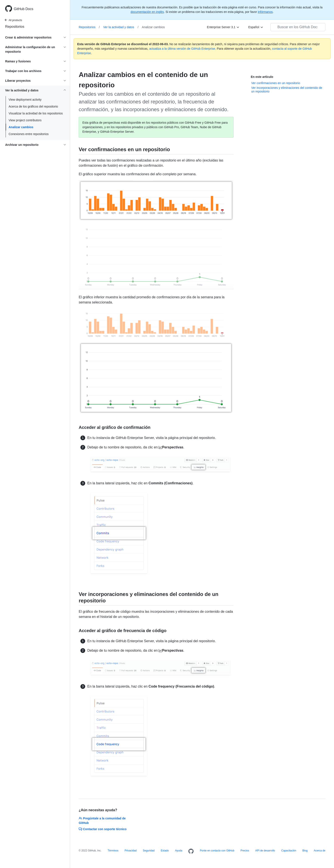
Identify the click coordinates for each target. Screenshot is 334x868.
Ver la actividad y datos (121, 27)
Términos (113, 851)
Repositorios (15, 27)
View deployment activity (25, 100)
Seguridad (149, 851)
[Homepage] (191, 851)
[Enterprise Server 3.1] (223, 27)
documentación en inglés (147, 12)
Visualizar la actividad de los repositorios (36, 113)
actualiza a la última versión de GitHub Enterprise (182, 49)
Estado (165, 851)
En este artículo (262, 77)
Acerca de (320, 851)
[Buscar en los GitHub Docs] (298, 27)
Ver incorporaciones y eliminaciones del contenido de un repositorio (287, 90)
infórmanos (265, 12)
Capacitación (289, 851)
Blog (305, 851)
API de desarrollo (265, 851)
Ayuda (179, 851)
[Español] (256, 27)
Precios (245, 851)
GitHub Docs (24, 9)
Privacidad (131, 851)
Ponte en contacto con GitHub (217, 851)
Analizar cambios (21, 127)
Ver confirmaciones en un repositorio (276, 83)
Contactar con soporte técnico (103, 829)
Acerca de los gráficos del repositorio (33, 106)
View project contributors (25, 120)
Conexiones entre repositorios (29, 134)
